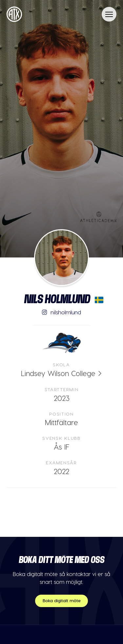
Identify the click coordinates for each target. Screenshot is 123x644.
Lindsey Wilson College (58, 373)
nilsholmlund (62, 312)
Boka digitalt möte (62, 600)
